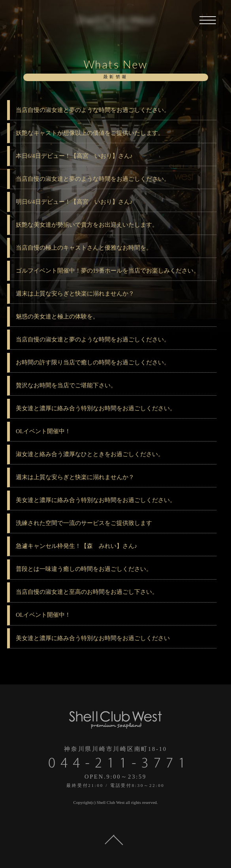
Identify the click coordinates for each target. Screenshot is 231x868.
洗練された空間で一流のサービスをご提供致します (84, 523)
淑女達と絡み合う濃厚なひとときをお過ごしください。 (90, 454)
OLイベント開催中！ (43, 431)
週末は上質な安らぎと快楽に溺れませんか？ (75, 294)
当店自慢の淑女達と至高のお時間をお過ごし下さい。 (87, 592)
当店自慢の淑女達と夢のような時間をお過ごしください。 (93, 110)
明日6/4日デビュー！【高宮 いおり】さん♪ (74, 202)
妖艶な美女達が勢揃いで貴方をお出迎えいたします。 (87, 225)
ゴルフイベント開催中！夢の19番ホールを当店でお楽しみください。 (108, 271)
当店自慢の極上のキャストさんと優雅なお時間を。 (84, 248)
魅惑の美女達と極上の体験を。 (57, 316)
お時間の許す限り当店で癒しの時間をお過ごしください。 (93, 362)
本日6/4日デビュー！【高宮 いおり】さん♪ (74, 156)
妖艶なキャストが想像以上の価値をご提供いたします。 (90, 133)
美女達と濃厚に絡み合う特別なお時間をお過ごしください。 (96, 408)
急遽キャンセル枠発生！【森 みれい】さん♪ (76, 546)
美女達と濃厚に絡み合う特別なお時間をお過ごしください (93, 638)
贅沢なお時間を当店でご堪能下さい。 (66, 385)
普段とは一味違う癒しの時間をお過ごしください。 (84, 569)
